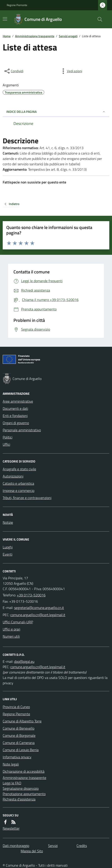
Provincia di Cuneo (16, 707)
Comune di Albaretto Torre (22, 721)
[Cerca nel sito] (98, 19)
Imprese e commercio (19, 491)
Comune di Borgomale (19, 735)
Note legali (11, 764)
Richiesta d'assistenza (19, 799)
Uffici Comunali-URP (18, 622)
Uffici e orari (11, 629)
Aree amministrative (18, 401)
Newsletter (11, 828)
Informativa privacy (17, 757)
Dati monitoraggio (16, 846)
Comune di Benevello (19, 728)
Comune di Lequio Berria (21, 750)
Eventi (8, 554)
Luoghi (8, 547)
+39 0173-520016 (31, 595)
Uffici (6, 444)
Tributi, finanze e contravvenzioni (27, 498)
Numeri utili (11, 636)
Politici (8, 437)
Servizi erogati (68, 36)
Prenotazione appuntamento (24, 794)
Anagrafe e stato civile (19, 469)
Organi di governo (16, 423)
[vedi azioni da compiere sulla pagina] (71, 71)
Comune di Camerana (19, 743)
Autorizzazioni (13, 476)
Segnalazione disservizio (21, 788)
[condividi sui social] (13, 71)
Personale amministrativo (22, 430)
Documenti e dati (15, 408)
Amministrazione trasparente (35, 36)
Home (7, 36)
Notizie (8, 522)
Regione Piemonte (17, 5)
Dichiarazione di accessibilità (24, 771)
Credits (82, 846)
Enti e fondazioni (15, 416)
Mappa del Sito (32, 851)
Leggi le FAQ (12, 783)
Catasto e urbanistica (18, 483)
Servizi (53, 846)
